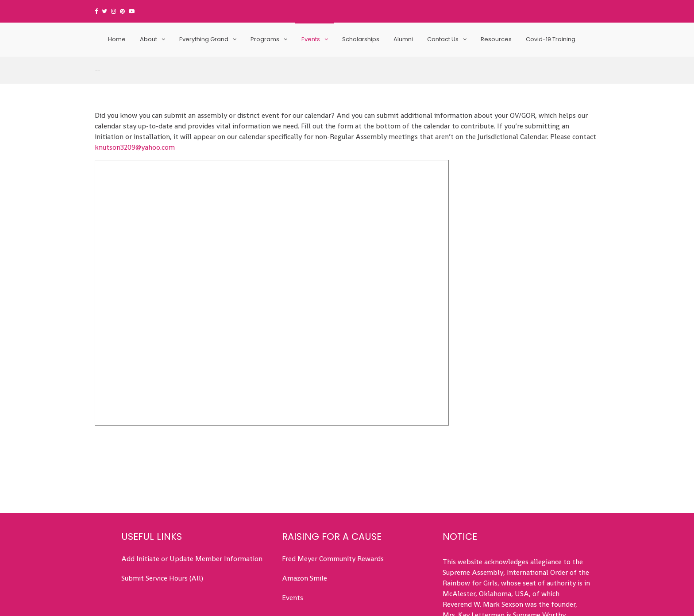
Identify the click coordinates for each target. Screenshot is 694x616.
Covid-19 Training (551, 39)
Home (117, 39)
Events (311, 39)
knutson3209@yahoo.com (135, 91)
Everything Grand (204, 39)
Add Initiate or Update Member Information (192, 502)
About (148, 39)
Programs (265, 39)
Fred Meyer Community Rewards (333, 502)
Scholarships (361, 39)
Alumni (403, 39)
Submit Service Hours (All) (162, 522)
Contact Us (443, 39)
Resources (496, 39)
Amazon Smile (305, 522)
